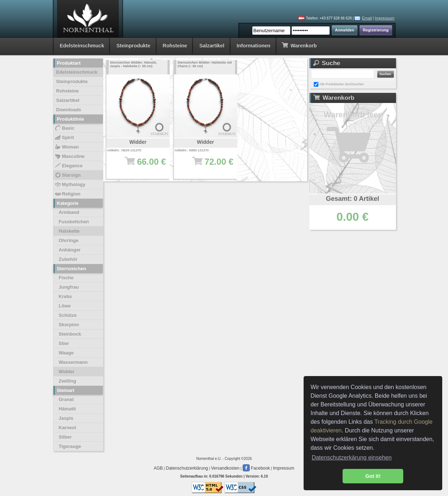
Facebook (256, 468)
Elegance (68, 166)
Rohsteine (175, 46)
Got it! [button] (373, 476)
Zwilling (68, 381)
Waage (66, 353)
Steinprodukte (133, 46)
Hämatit (68, 409)
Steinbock (70, 334)
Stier (64, 343)
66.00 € (142, 165)
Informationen (254, 46)
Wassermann (73, 362)
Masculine (69, 156)
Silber (65, 437)
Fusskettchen (74, 222)
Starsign (68, 175)
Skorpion (69, 325)
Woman (67, 147)
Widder (67, 372)
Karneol (68, 428)
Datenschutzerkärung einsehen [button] (351, 458)
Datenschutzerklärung (187, 468)
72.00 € (209, 165)
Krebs (66, 296)
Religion (67, 194)
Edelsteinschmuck (82, 46)
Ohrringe (69, 240)
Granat (66, 399)
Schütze (68, 315)
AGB (158, 468)
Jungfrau (69, 287)
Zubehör (68, 259)
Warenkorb (299, 45)
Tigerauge (70, 446)
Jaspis (66, 418)
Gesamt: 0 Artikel (353, 199)
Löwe (65, 306)
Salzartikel (212, 46)
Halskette (69, 231)
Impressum (384, 18)
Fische (66, 278)
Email (367, 18)
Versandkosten (225, 468)
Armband (69, 212)
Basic (64, 128)
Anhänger (70, 250)
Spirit (64, 138)
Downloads (69, 110)
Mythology (70, 185)
